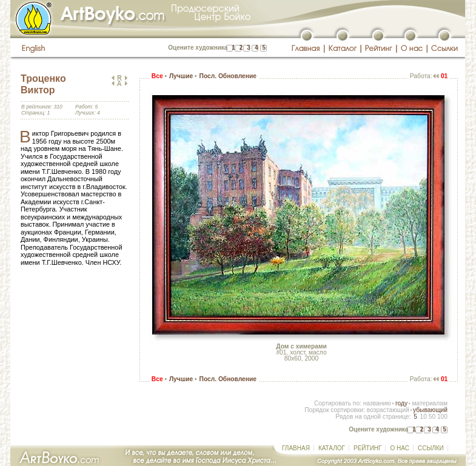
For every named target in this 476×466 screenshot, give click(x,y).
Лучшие (181, 76)
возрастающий (388, 410)
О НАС (399, 448)
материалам (430, 403)
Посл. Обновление (228, 76)
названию (377, 403)
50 (432, 417)
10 (423, 417)
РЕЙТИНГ (367, 448)
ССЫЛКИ (431, 448)
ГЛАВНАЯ (296, 448)
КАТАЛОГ (332, 448)
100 (442, 417)
